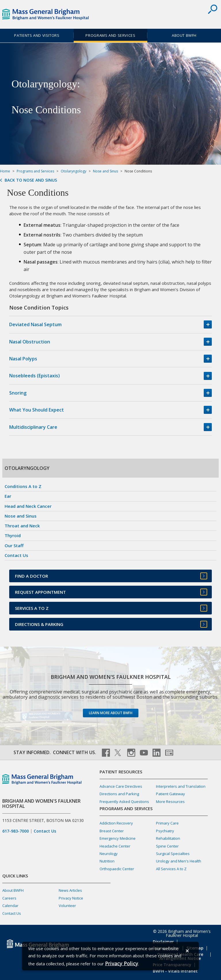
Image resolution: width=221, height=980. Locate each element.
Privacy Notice (71, 898)
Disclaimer (163, 942)
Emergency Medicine (118, 838)
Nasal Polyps (23, 359)
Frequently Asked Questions (124, 802)
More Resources (170, 802)
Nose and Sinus (105, 171)
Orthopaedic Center (117, 869)
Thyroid (13, 535)
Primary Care (167, 823)
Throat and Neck (22, 526)
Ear (8, 496)
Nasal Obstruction (30, 342)
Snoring (18, 393)
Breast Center (112, 831)
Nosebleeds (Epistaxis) (35, 376)
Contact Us (16, 555)
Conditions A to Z (23, 486)
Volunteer (67, 906)
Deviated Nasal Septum (35, 324)
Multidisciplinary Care (33, 427)
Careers (9, 898)
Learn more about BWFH (111, 713)
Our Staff (14, 545)
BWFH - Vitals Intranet (175, 971)
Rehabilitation (168, 838)
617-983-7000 (16, 831)
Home (5, 171)
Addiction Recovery (116, 823)
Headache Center (115, 846)
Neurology (109, 854)
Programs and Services (110, 35)
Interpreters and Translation (181, 786)
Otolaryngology (74, 171)
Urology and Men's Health (179, 861)
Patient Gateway (170, 794)
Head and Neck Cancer (28, 506)
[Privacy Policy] (122, 963)
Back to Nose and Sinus (31, 180)
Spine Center (167, 846)
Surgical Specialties (173, 854)
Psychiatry (165, 831)
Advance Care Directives (121, 786)
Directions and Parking (119, 794)
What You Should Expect (37, 410)
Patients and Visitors (37, 35)
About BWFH (184, 35)
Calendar (10, 906)
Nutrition (107, 861)
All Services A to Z (171, 869)
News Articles (70, 890)
